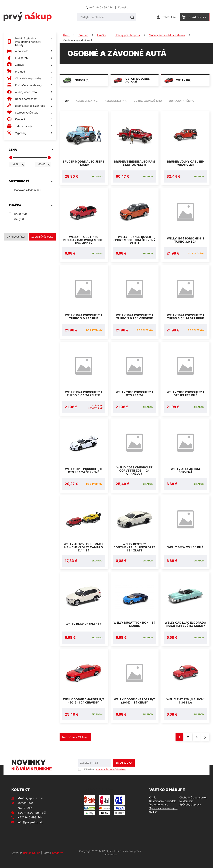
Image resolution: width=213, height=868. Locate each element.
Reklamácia (186, 809)
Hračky (102, 35)
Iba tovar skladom (28, 190)
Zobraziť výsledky (42, 237)
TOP (66, 101)
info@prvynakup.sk (30, 831)
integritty (57, 861)
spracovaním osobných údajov (111, 778)
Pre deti (83, 35)
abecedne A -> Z (87, 101)
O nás (153, 806)
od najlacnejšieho (148, 101)
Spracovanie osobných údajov (163, 818)
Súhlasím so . (105, 778)
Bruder (20, 214)
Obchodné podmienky (193, 806)
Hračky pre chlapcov (127, 35)
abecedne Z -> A (116, 101)
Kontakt (123, 7)
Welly (20, 219)
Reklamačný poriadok (162, 809)
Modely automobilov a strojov (167, 35)
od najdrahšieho (182, 101)
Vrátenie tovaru (159, 813)
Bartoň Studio (32, 861)
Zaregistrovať (124, 771)
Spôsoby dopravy (190, 813)
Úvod (66, 35)
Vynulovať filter (16, 237)
